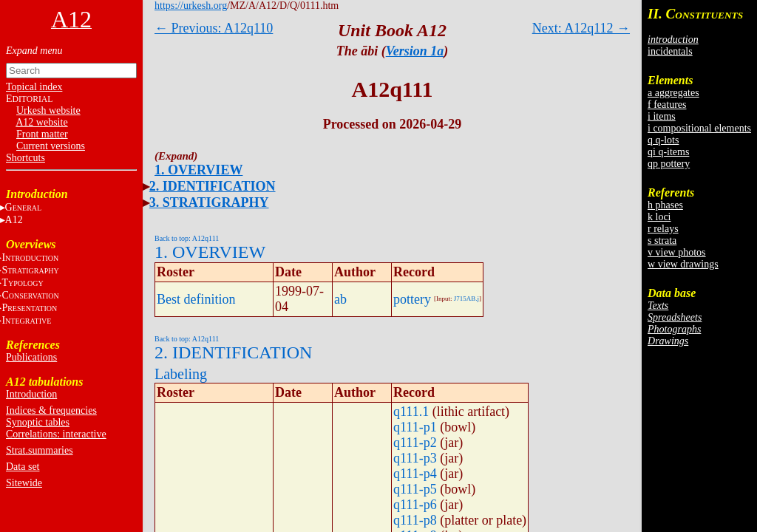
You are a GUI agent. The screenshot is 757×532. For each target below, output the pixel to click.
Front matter (42, 134)
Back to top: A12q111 (187, 238)
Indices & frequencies (51, 410)
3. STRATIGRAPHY (209, 202)
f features (667, 105)
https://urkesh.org (191, 6)
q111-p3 (415, 458)
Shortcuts (26, 158)
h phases (665, 205)
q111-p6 (415, 505)
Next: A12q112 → (581, 28)
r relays (663, 229)
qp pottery (669, 164)
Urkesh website (48, 110)
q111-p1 (415, 427)
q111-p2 (415, 443)
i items (662, 116)
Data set (23, 467)
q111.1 (411, 412)
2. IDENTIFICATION (213, 186)
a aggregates (673, 93)
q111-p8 (415, 520)
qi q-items (668, 152)
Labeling (181, 374)
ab (340, 299)
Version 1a (415, 51)
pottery (412, 299)
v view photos (677, 252)
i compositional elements (699, 128)
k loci (659, 217)
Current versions (51, 146)
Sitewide (24, 483)
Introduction (31, 394)
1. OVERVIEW (198, 170)
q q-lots (663, 140)
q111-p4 (415, 474)
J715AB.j (466, 299)
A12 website (41, 122)
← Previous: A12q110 (214, 28)
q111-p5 (415, 489)
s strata (662, 241)
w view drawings (683, 264)
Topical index (34, 87)
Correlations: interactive (56, 434)
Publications (31, 357)
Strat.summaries (40, 450)
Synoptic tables (38, 422)
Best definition (196, 299)
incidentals (670, 51)
